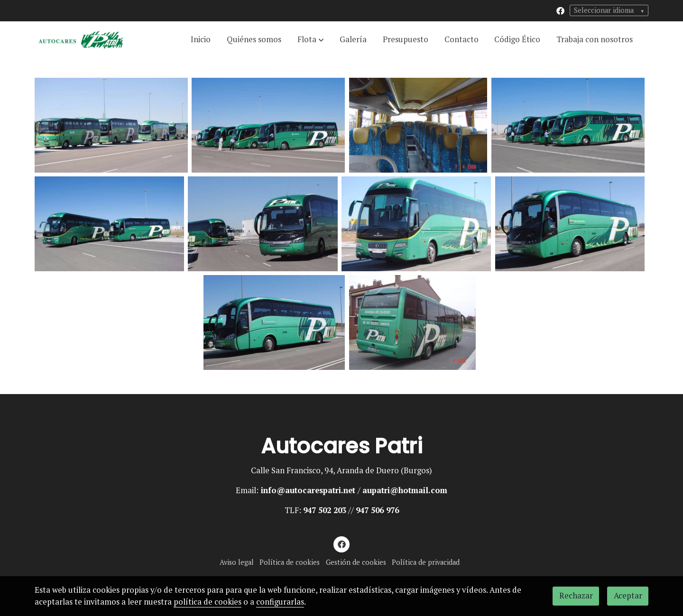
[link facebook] (560, 10)
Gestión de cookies (356, 562)
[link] (81, 40)
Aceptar (628, 596)
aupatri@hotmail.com (405, 490)
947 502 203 (325, 510)
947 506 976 (377, 510)
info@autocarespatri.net (308, 490)
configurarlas (280, 602)
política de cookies (208, 602)
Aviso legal (237, 562)
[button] (311, 39)
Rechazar (576, 596)
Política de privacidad (426, 562)
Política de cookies (290, 562)
